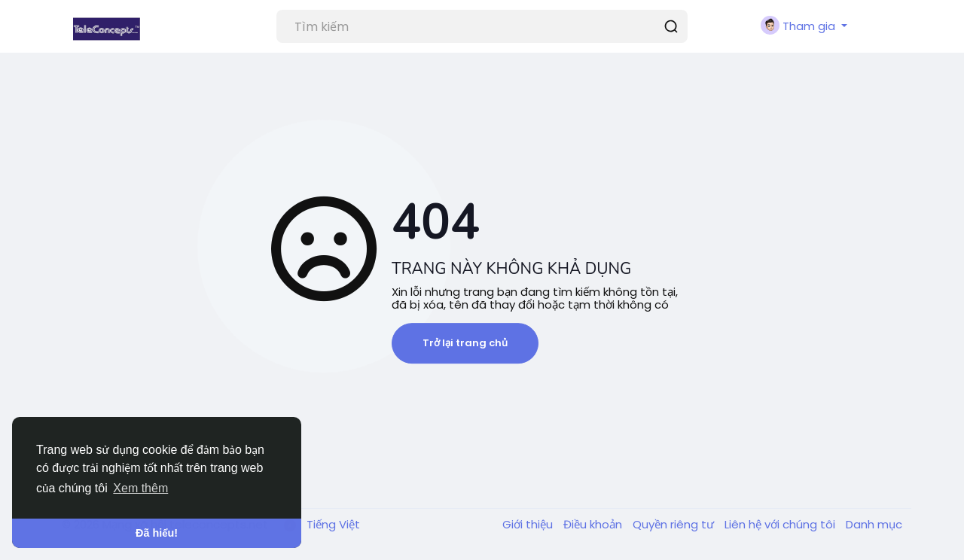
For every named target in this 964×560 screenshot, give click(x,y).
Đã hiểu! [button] (157, 533)
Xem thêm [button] (140, 488)
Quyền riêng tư (675, 524)
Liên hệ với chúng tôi (781, 524)
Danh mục (874, 524)
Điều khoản (594, 524)
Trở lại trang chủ (465, 343)
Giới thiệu (529, 524)
